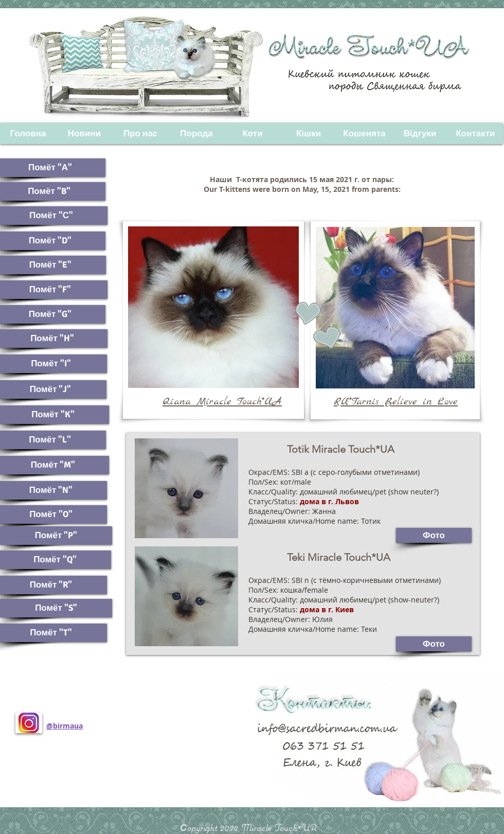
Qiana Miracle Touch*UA (222, 402)
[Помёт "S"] (56, 608)
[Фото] (434, 644)
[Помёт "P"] (56, 536)
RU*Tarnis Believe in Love (396, 402)
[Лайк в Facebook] (82, 767)
